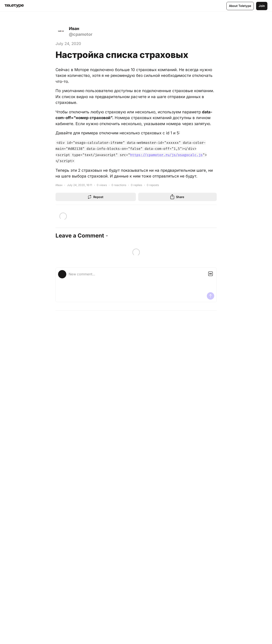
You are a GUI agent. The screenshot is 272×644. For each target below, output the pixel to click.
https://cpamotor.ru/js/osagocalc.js (166, 155)
